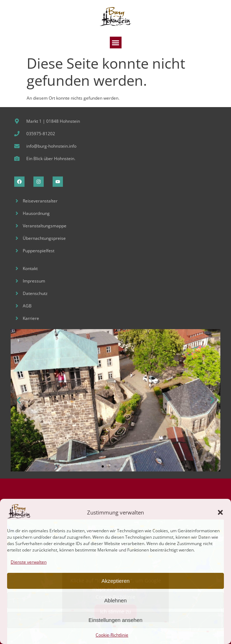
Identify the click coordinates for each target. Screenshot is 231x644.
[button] (220, 512)
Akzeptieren (115, 581)
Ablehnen (115, 600)
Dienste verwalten (29, 562)
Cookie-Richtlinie (112, 635)
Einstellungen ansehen (116, 620)
